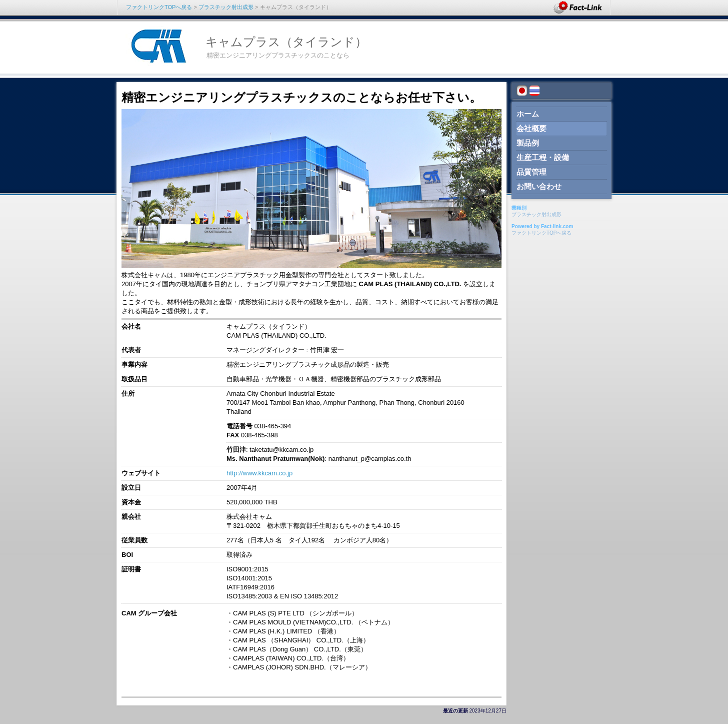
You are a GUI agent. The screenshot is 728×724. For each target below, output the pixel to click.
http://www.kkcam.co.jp (259, 473)
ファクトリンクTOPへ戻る (159, 7)
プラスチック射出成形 (226, 7)
